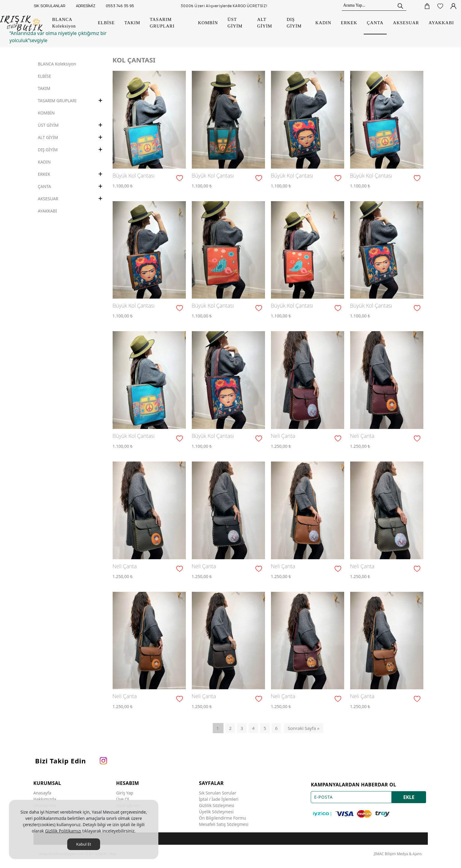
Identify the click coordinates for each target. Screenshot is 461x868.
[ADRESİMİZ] (85, 6)
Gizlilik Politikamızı (63, 831)
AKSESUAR (48, 199)
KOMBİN (46, 113)
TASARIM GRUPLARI (57, 101)
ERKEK (44, 174)
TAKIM (44, 88)
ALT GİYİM (48, 137)
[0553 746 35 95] (119, 6)
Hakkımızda (45, 799)
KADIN (44, 162)
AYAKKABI (48, 211)
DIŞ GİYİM (48, 150)
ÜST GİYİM (48, 125)
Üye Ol (123, 799)
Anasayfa (42, 793)
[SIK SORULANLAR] (49, 6)
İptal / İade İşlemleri (219, 799)
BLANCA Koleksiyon (57, 64)
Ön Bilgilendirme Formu (223, 818)
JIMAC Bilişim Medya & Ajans (398, 854)
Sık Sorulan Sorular (218, 793)
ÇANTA (45, 186)
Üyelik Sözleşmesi (216, 812)
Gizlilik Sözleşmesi (217, 805)
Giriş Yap (125, 793)
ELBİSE (45, 76)
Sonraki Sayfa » (304, 728)
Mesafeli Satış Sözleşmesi (224, 824)
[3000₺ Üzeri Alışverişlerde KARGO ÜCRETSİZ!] (226, 6)
